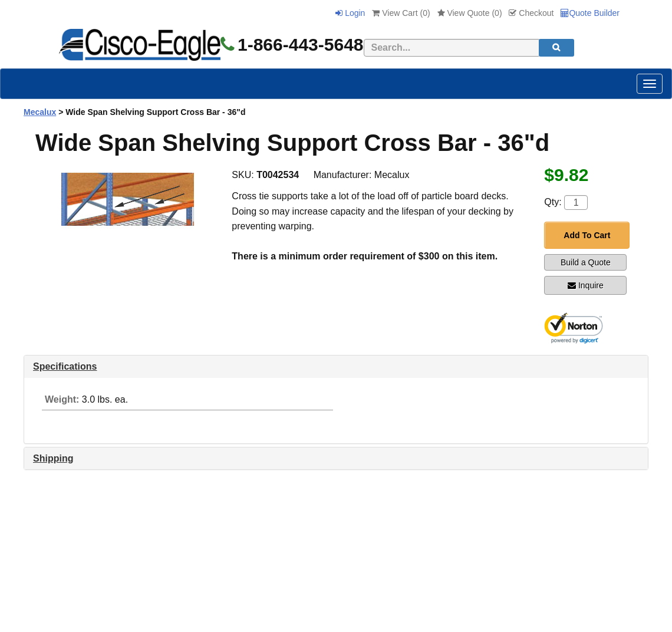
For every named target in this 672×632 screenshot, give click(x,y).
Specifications (65, 366)
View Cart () (401, 13)
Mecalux (40, 112)
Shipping (53, 458)
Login (350, 13)
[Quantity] (576, 203)
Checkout (531, 13)
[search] (556, 48)
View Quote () (470, 13)
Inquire (586, 285)
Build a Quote (586, 262)
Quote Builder (590, 13)
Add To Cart (587, 235)
